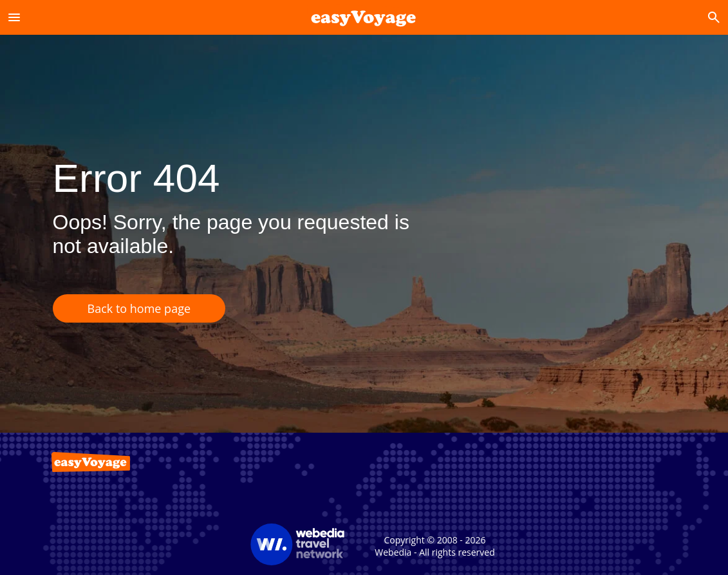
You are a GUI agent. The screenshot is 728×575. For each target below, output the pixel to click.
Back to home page (139, 308)
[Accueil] (364, 17)
